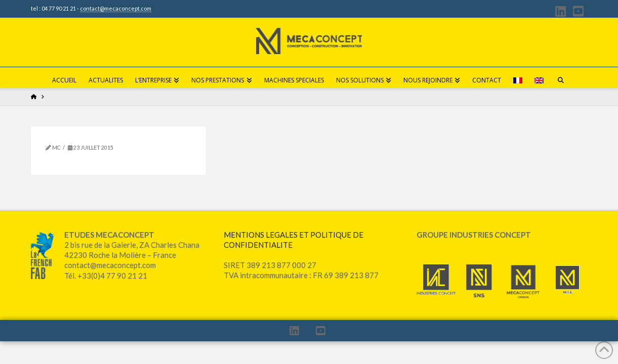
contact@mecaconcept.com (116, 8)
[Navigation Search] (561, 77)
